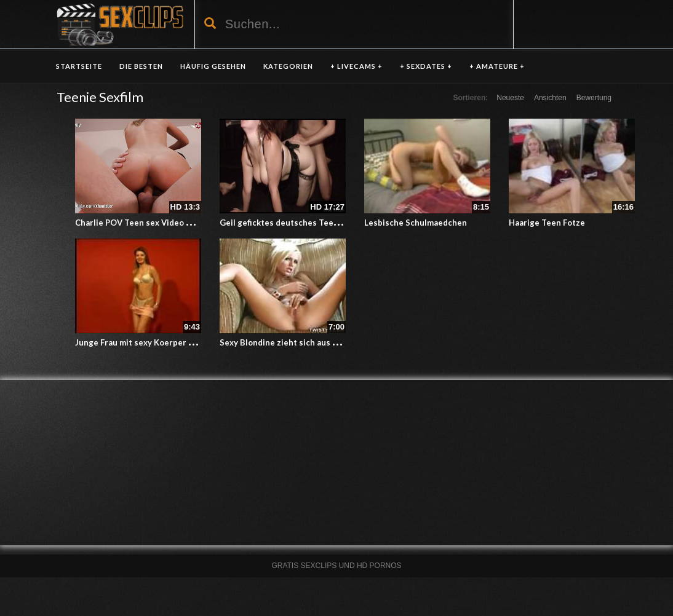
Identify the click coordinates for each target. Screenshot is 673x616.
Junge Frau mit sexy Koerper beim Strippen (159, 342)
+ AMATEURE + (497, 66)
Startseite (79, 66)
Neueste (510, 98)
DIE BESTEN (141, 66)
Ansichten (550, 98)
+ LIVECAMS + (356, 66)
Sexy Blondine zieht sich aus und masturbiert (308, 342)
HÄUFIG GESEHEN (213, 66)
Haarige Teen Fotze (547, 223)
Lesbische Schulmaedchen (416, 223)
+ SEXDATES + (426, 66)
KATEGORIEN (288, 66)
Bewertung (594, 98)
